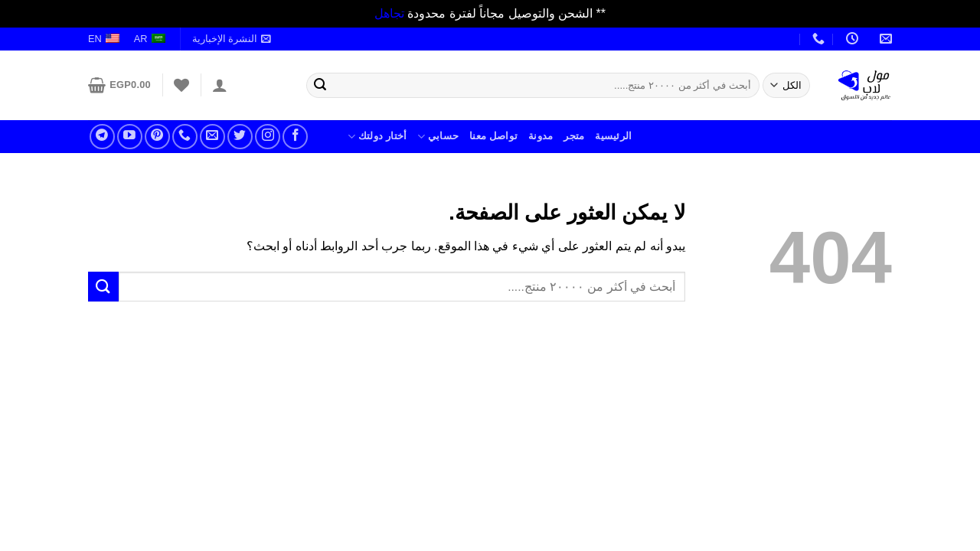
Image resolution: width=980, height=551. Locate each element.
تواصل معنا (493, 136)
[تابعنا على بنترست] (157, 137)
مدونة (541, 136)
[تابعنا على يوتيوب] (130, 137)
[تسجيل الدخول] (220, 85)
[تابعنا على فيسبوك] (295, 137)
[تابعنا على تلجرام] (102, 137)
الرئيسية (613, 136)
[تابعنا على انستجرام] (268, 137)
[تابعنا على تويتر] (240, 137)
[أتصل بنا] (185, 137)
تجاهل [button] (389, 13)
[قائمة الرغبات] (181, 85)
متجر (574, 136)
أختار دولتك (377, 137)
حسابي (438, 137)
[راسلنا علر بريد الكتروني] (212, 137)
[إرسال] (320, 85)
